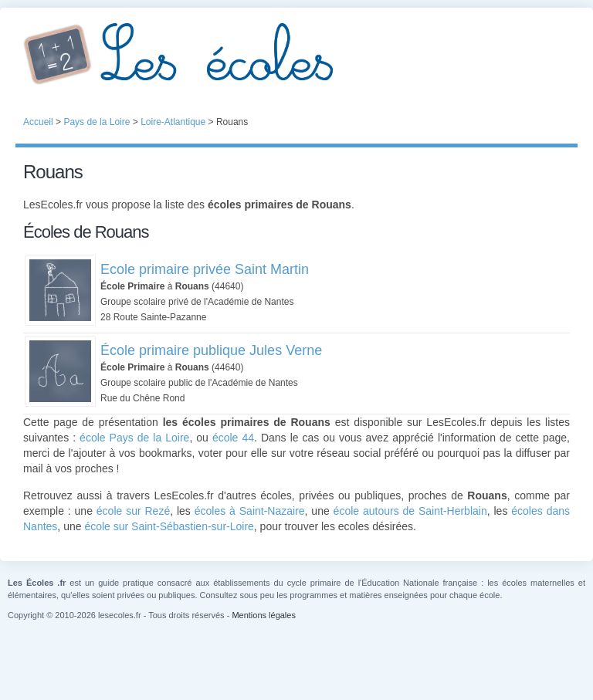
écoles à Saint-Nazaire (250, 511)
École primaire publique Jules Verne (211, 350)
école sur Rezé (133, 511)
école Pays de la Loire (134, 438)
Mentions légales (264, 615)
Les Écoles (296, 54)
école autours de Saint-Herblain (410, 511)
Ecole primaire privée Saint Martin (205, 269)
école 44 (233, 438)
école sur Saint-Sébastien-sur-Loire (169, 526)
